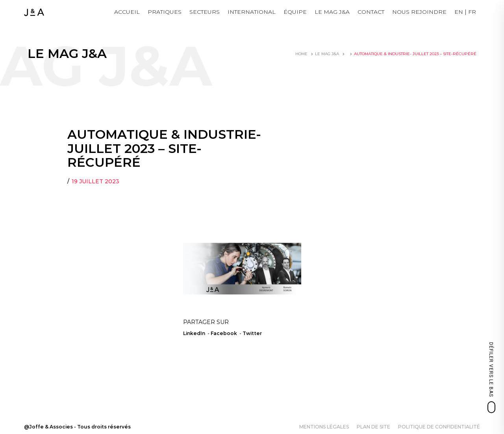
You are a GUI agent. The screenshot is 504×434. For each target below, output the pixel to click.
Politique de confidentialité (439, 427)
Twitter (252, 333)
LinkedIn (194, 333)
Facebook (224, 333)
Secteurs (205, 12)
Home (301, 54)
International (252, 12)
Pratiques (165, 12)
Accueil (127, 12)
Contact (371, 12)
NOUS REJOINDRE (419, 12)
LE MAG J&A (332, 12)
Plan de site (373, 427)
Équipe (295, 12)
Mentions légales (324, 427)
